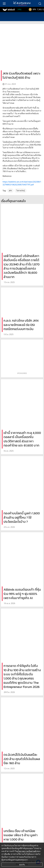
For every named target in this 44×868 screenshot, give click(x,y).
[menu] (4, 3)
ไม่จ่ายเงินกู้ (21, 190)
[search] (40, 3)
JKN (10, 190)
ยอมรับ (22, 865)
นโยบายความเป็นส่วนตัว (27, 851)
